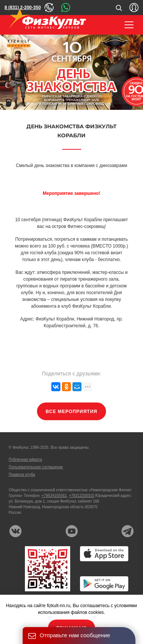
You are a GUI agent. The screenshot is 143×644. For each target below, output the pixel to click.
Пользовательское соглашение (36, 467)
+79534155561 (54, 496)
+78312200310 (82, 496)
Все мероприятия (71, 412)
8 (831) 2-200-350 (23, 8)
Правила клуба (22, 475)
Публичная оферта (25, 459)
